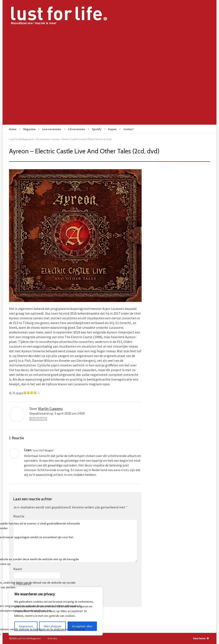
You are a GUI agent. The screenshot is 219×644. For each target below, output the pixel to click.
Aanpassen (26, 626)
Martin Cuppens (50, 409)
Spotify (97, 129)
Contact (128, 129)
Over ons (52, 638)
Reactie (19, 516)
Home (13, 129)
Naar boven (201, 638)
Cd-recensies (77, 129)
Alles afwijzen (52, 626)
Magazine (29, 129)
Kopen (112, 129)
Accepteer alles (82, 626)
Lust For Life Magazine (21, 139)
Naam (18, 569)
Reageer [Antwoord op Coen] (49, 450)
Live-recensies (52, 129)
